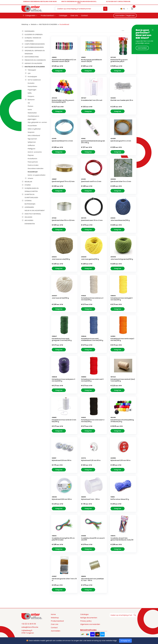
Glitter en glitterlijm (34, 129)
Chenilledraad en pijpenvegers (33, 118)
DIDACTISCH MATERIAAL (33, 214)
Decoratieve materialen (36, 168)
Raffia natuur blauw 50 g (120, 499)
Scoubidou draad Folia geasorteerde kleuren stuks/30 (122, 539)
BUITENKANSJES (30, 204)
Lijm (29, 73)
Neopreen (31, 132)
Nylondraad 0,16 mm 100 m (62, 460)
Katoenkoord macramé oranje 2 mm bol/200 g (122, 340)
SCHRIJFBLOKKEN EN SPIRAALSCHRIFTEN (32, 190)
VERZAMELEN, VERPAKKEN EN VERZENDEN (35, 52)
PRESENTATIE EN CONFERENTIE (35, 60)
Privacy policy (86, 621)
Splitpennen (32, 142)
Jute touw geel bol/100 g (90, 259)
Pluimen (30, 106)
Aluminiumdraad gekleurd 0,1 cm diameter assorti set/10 (64, 61)
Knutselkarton (33, 159)
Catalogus (84, 614)
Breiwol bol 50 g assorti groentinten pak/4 (119, 61)
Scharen (30, 178)
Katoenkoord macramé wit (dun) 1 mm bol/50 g (123, 380)
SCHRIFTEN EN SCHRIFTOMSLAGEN (31, 196)
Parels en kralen (33, 165)
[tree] (35, 128)
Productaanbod (57, 621)
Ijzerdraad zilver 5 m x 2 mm (121, 182)
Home (53, 614)
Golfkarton (31, 145)
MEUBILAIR (28, 182)
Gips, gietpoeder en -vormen (37, 122)
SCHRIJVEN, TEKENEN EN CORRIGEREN (33, 39)
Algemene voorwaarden (90, 624)
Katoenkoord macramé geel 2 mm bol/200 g (122, 299)
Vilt (29, 103)
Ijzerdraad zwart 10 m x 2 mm (92, 220)
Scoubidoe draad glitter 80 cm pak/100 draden (63, 539)
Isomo (30, 109)
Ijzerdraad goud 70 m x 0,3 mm (63, 182)
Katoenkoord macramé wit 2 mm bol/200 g (64, 421)
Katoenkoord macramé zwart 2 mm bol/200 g (93, 421)
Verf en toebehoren (34, 80)
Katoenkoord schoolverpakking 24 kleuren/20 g (122, 421)
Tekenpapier (32, 70)
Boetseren (31, 100)
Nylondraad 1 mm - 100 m (90, 499)
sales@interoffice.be (30, 627)
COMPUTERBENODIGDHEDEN (35, 44)
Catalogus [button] (63, 16)
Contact (54, 628)
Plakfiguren (32, 149)
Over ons (55, 624)
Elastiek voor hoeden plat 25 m (122, 100)
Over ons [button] (74, 16)
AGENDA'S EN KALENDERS (33, 63)
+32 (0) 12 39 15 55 (29, 624)
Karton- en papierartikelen (37, 175)
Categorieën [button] (29, 16)
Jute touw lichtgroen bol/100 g (122, 259)
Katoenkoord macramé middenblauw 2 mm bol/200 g (92, 340)
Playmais (31, 155)
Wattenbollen (32, 113)
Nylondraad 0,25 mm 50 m (91, 460)
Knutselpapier (32, 77)
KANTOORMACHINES (32, 57)
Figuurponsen (32, 139)
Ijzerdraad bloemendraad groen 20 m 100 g (93, 142)
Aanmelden (142, 48)
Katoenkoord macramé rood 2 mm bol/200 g (92, 380)
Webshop (25, 24)
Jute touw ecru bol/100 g (61, 259)
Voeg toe (59, 71)
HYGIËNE (28, 185)
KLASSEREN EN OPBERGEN (34, 34)
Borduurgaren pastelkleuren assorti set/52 (92, 61)
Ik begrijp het (125, 641)
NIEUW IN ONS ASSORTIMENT (35, 210)
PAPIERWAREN (30, 31)
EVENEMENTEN (30, 224)
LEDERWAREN (29, 207)
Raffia (30, 93)
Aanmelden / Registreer (125, 16)
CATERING (28, 201)
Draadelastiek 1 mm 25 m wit (92, 100)
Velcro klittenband (34, 135)
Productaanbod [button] (47, 16)
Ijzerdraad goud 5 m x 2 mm (121, 141)
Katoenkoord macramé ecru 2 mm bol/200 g (92, 299)
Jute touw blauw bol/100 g (120, 220)
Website (34, 24)
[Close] (153, 30)
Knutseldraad (64, 24)
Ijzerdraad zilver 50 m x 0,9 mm (63, 220)
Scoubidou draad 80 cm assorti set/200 (93, 539)
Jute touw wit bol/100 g (60, 298)
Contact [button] (85, 16)
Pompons (31, 96)
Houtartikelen (32, 126)
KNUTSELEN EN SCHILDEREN (48, 24)
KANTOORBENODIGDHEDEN (34, 47)
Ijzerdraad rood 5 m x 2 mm (91, 182)
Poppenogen (32, 90)
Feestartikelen (33, 86)
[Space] (32, 616)
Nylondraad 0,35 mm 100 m (120, 460)
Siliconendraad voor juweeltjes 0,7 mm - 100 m (92, 580)
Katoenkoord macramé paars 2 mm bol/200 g (63, 380)
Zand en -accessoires (35, 152)
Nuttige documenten (89, 618)
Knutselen (31, 83)
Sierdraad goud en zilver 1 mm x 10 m (64, 580)
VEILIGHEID (28, 217)
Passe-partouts (33, 162)
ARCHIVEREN (29, 220)
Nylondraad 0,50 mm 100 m (62, 499)
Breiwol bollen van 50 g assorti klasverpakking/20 (63, 101)
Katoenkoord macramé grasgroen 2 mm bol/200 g (62, 340)
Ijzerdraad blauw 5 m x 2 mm (62, 141)
